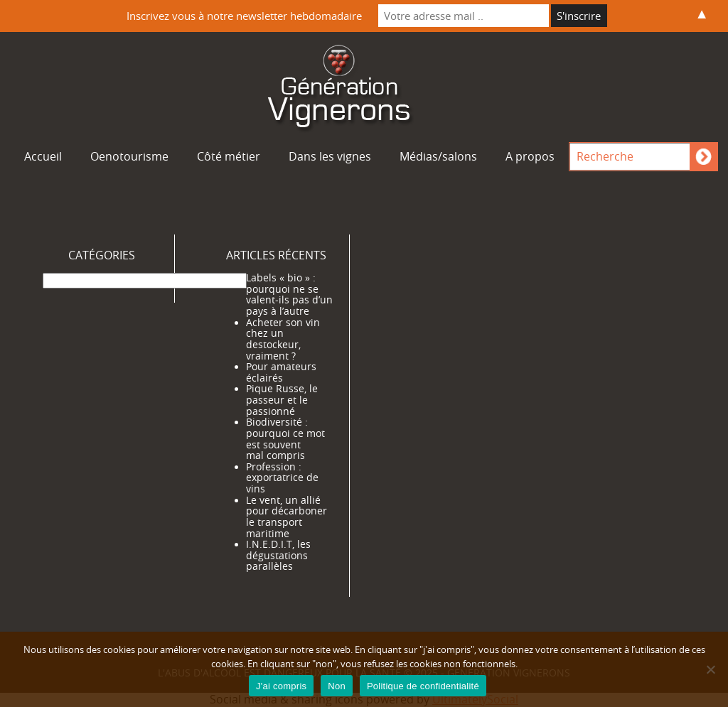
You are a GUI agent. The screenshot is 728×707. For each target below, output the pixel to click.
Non (337, 686)
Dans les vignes (330, 156)
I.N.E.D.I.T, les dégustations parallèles (278, 555)
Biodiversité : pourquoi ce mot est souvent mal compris (285, 439)
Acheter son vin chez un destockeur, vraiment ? (283, 339)
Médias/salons (438, 156)
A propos (530, 156)
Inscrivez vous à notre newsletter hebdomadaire (244, 16)
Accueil (43, 156)
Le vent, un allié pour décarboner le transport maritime (287, 517)
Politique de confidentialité (423, 686)
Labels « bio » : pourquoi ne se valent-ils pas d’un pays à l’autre (289, 295)
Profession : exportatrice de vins (282, 478)
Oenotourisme (129, 156)
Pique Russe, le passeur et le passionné (282, 400)
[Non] (710, 669)
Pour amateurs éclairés (281, 372)
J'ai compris (281, 686)
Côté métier (229, 156)
